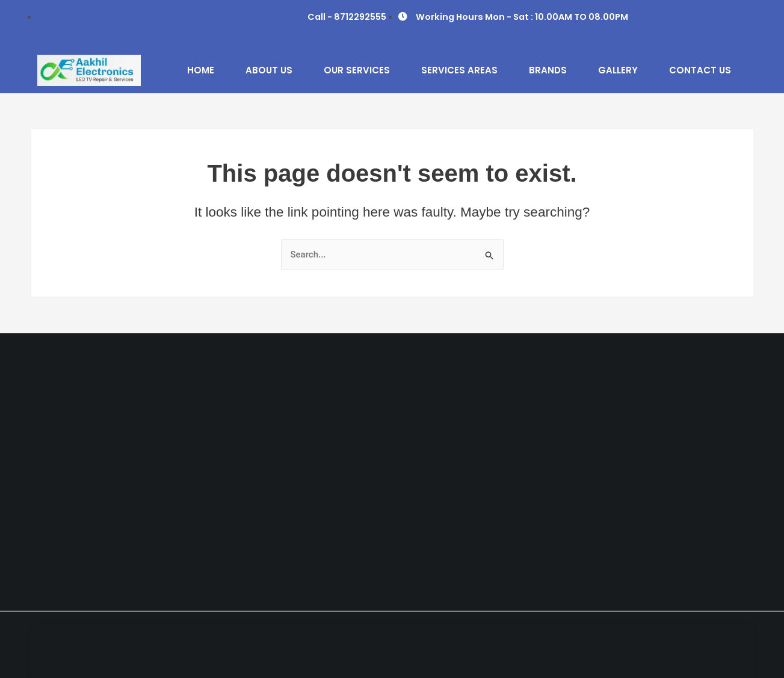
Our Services (357, 70)
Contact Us (700, 70)
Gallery (618, 70)
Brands (548, 70)
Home (201, 70)
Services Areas (459, 70)
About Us (269, 70)
